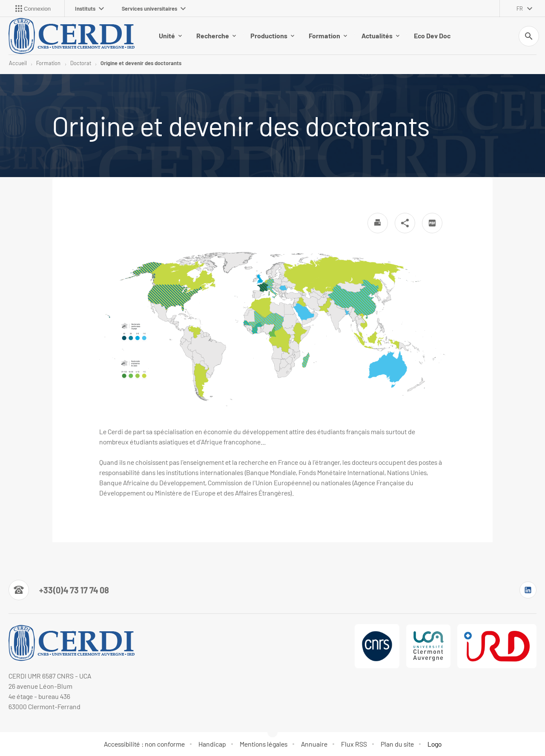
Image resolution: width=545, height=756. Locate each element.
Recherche (216, 36)
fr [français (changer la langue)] (520, 9)
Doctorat (81, 63)
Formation (328, 36)
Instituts (89, 9)
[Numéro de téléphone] (59, 590)
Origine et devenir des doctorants (141, 63)
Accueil (18, 63)
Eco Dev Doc (432, 36)
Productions (272, 36)
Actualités (380, 36)
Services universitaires (154, 9)
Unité (170, 36)
